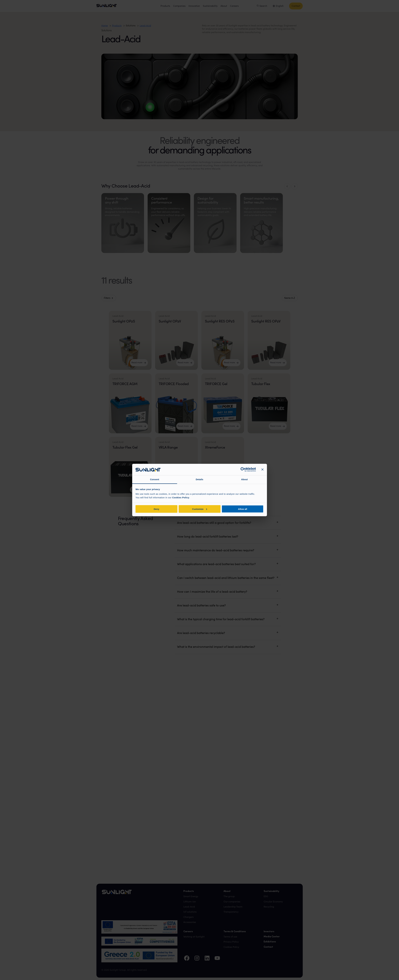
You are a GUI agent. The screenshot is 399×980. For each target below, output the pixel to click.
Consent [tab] (155, 479)
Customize (200, 509)
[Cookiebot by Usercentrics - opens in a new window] (243, 470)
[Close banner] (262, 470)
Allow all (243, 509)
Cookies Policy (181, 497)
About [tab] (244, 479)
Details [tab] (200, 479)
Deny (157, 509)
